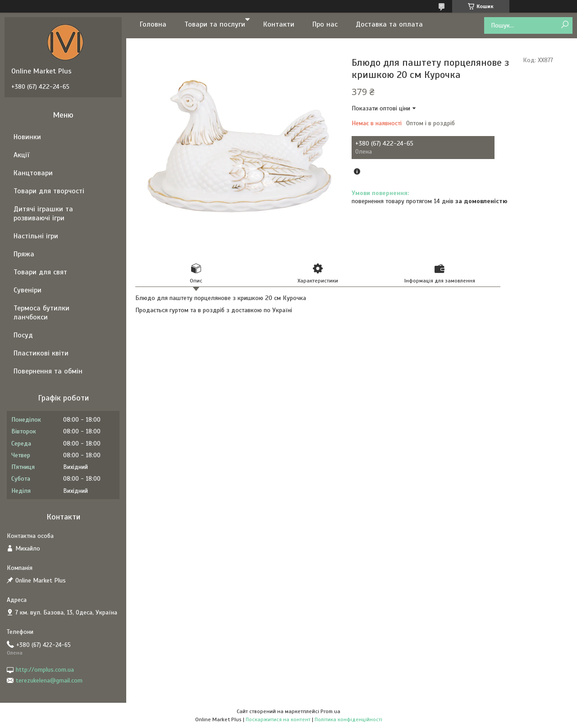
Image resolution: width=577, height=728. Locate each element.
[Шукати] (565, 25)
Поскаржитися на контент (278, 719)
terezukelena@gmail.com (49, 680)
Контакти (279, 24)
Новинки (27, 137)
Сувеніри (27, 290)
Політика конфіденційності (348, 719)
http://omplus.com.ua (45, 670)
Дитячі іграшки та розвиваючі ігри (43, 214)
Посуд (23, 335)
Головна (153, 24)
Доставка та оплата (389, 24)
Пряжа (24, 254)
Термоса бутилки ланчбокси (41, 313)
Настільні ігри (36, 236)
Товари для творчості (49, 191)
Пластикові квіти (41, 353)
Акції (21, 155)
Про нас (325, 24)
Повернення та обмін (48, 371)
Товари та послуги (215, 24)
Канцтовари (33, 173)
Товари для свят (40, 272)
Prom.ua (330, 711)
